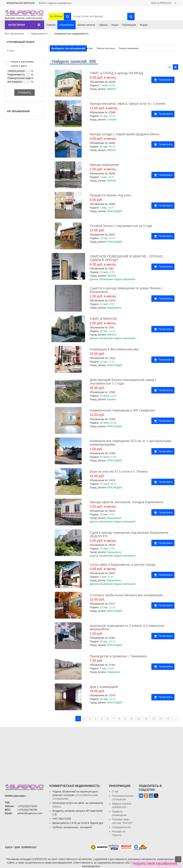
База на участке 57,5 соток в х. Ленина (119, 472)
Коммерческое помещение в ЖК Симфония (122, 410)
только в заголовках (20, 62)
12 (146, 718)
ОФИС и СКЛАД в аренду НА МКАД (116, 73)
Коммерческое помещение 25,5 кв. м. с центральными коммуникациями (130, 443)
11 (139, 718)
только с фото (17, 66)
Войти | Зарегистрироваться (55, 3)
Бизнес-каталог (86, 25)
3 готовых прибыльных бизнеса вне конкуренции (126, 595)
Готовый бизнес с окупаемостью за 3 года (121, 226)
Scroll (178, 859)
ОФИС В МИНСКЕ (103, 319)
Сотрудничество (121, 827)
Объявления (66, 25)
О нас (115, 792)
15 (168, 718)
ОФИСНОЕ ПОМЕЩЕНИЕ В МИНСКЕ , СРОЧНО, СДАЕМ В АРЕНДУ (127, 258)
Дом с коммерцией (104, 687)
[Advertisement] (91, 752)
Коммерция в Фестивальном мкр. (115, 349)
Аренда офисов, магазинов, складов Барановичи (126, 502)
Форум (144, 25)
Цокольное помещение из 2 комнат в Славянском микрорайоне (127, 628)
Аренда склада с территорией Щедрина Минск (125, 134)
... (175, 718)
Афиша (103, 25)
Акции (115, 25)
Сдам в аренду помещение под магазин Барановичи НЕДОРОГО (129, 534)
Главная (51, 25)
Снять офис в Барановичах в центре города (123, 565)
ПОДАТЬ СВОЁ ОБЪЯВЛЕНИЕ (155, 864)
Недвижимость (39, 34)
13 (154, 718)
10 (132, 718)
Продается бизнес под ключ (111, 195)
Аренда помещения (104, 165)
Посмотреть (166, 80)
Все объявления (14, 34)
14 (161, 718)
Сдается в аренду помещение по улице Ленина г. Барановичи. (126, 290)
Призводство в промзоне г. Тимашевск (118, 656)
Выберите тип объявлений (68, 48)
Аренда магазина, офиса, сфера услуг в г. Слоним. (128, 104)
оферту (57, 807)
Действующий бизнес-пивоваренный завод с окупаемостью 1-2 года (123, 382)
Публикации (129, 25)
